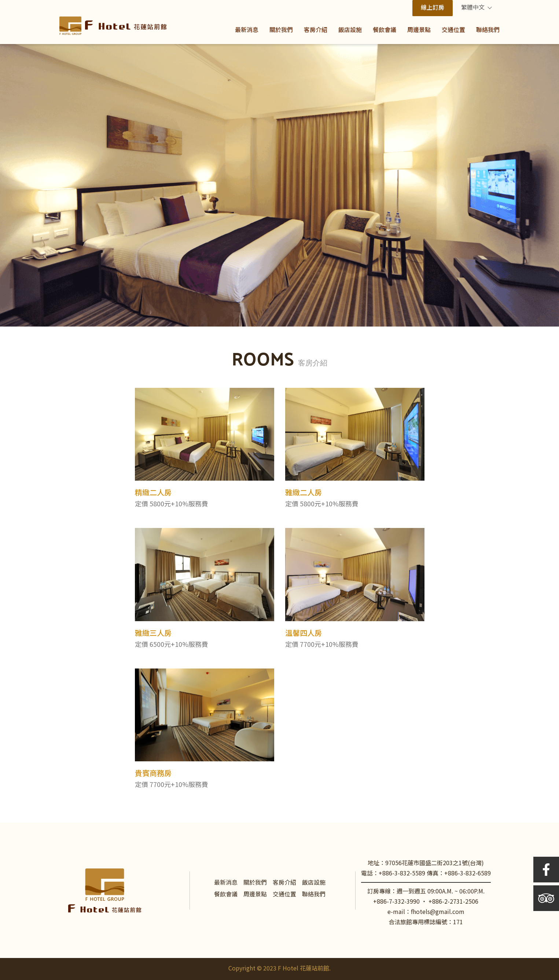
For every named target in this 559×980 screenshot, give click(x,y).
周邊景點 (255, 895)
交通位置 (284, 895)
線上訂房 (433, 8)
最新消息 (226, 883)
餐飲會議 (226, 895)
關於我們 (255, 883)
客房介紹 (284, 883)
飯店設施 (314, 883)
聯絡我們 (314, 895)
